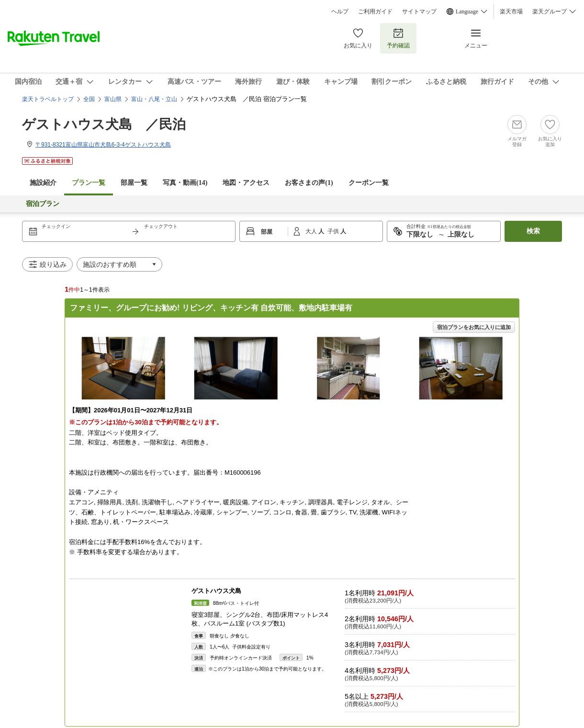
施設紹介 (43, 183)
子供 (334, 231)
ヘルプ (340, 11)
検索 (533, 231)
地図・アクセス (246, 183)
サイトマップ (419, 11)
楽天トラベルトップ (48, 99)
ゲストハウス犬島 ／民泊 (104, 124)
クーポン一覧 (369, 183)
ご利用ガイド (375, 11)
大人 (312, 231)
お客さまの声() (309, 183)
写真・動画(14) (185, 183)
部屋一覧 (134, 183)
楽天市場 (511, 11)
